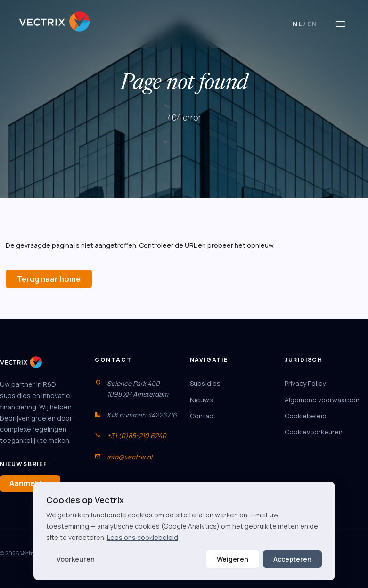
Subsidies (205, 383)
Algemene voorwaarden (322, 400)
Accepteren (292, 559)
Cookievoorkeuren (314, 432)
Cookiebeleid (306, 416)
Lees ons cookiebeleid (143, 537)
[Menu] (341, 24)
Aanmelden (30, 483)
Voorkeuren (76, 559)
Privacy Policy (305, 383)
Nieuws (201, 400)
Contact (203, 416)
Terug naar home (49, 279)
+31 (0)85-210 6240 (137, 436)
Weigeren (233, 559)
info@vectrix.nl (130, 457)
